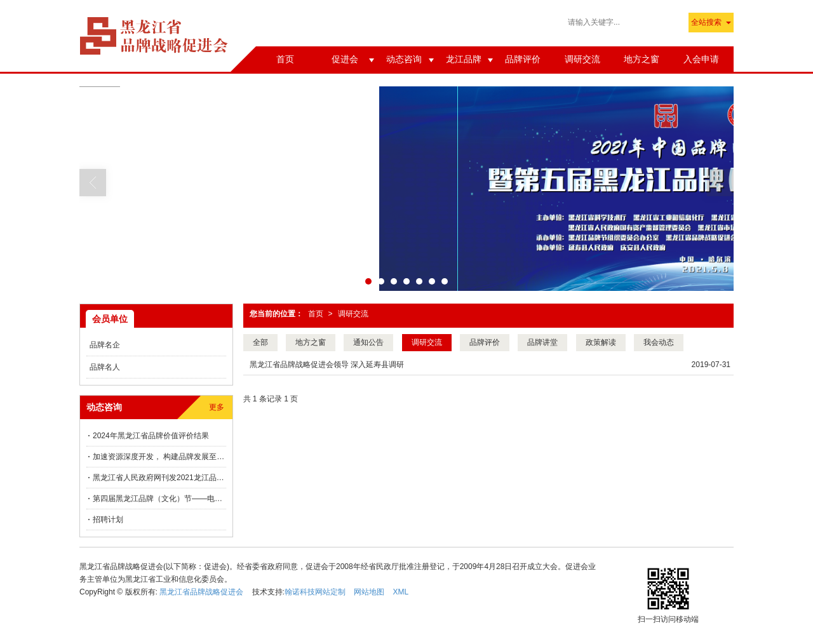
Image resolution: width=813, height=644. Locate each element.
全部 (260, 342)
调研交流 (582, 59)
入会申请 (701, 59)
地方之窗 (642, 59)
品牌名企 (105, 345)
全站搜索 (706, 22)
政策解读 (601, 342)
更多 (217, 407)
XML (401, 592)
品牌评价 (523, 59)
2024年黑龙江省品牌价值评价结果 (151, 436)
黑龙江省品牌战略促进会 (201, 592)
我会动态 (659, 342)
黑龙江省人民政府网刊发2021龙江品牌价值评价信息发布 (159, 478)
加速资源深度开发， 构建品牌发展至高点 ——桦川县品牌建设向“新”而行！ (159, 457)
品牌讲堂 (542, 342)
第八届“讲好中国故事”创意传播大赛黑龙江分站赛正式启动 (396, 23)
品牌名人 (105, 367)
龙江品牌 (464, 59)
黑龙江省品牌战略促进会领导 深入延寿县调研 (327, 365)
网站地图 (369, 592)
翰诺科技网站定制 (315, 592)
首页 (285, 59)
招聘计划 (108, 520)
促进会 (345, 59)
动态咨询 (404, 59)
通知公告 (368, 342)
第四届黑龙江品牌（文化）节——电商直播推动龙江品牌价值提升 (159, 499)
